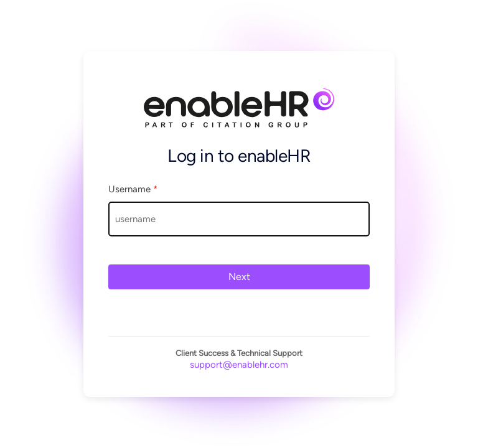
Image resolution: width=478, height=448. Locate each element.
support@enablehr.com (239, 365)
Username (133, 189)
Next (239, 277)
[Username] (239, 219)
